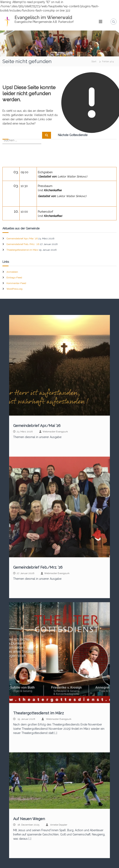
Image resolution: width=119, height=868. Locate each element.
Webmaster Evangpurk (55, 432)
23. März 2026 (25, 432)
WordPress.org (14, 289)
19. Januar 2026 (26, 719)
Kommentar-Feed (16, 283)
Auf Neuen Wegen (29, 819)
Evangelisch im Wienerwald (43, 17)
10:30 (24, 186)
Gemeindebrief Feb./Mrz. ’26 (23, 244)
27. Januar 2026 (25, 573)
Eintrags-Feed (14, 278)
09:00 (24, 172)
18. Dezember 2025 (28, 825)
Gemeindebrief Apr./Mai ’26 (22, 239)
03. (16, 172)
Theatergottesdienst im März (22, 250)
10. (16, 211)
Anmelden (12, 272)
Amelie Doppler (59, 825)
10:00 (24, 212)
